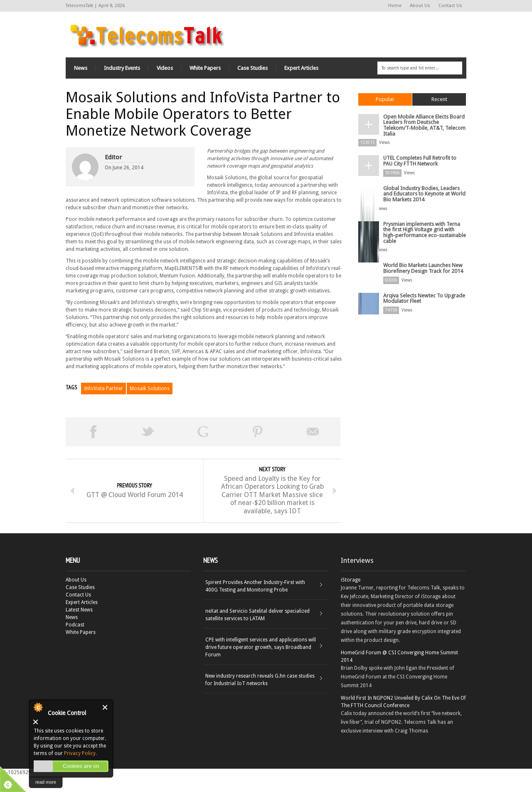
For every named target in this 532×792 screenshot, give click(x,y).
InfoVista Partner (103, 387)
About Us (420, 6)
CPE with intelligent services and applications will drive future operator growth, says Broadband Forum (261, 663)
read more (46, 782)
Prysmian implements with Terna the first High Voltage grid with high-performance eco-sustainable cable (425, 217)
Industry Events (122, 67)
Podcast (75, 641)
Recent (439, 98)
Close (105, 707)
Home (395, 6)
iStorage (351, 596)
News (81, 67)
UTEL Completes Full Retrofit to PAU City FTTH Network (424, 151)
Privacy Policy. (80, 753)
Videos (165, 67)
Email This (313, 431)
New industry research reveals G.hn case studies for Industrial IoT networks (260, 695)
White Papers (205, 67)
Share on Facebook (93, 431)
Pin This (258, 431)
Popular (385, 98)
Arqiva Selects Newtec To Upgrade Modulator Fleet (422, 277)
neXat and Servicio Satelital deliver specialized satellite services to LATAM (257, 631)
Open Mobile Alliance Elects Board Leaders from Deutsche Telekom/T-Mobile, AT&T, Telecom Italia (423, 120)
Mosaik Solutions (150, 387)
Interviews (357, 576)
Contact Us (450, 6)
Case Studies (252, 67)
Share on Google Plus (203, 431)
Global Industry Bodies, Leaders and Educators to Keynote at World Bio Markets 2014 (425, 183)
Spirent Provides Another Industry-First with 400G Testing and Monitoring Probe (255, 602)
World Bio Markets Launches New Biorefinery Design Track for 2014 (422, 248)
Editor (113, 156)
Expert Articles (301, 67)
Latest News (79, 626)
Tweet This (148, 431)
